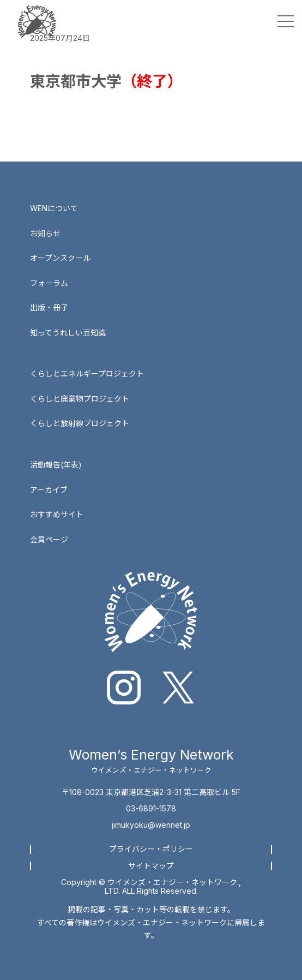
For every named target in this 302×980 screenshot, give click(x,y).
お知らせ (45, 233)
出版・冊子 (49, 307)
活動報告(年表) (56, 465)
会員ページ (49, 539)
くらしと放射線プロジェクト (80, 423)
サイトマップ (151, 866)
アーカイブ (49, 490)
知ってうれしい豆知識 (68, 333)
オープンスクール (60, 258)
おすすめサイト (57, 514)
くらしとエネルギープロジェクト (87, 374)
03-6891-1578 (151, 808)
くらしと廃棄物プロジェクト (80, 399)
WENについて (54, 208)
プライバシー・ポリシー (151, 849)
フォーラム (49, 283)
